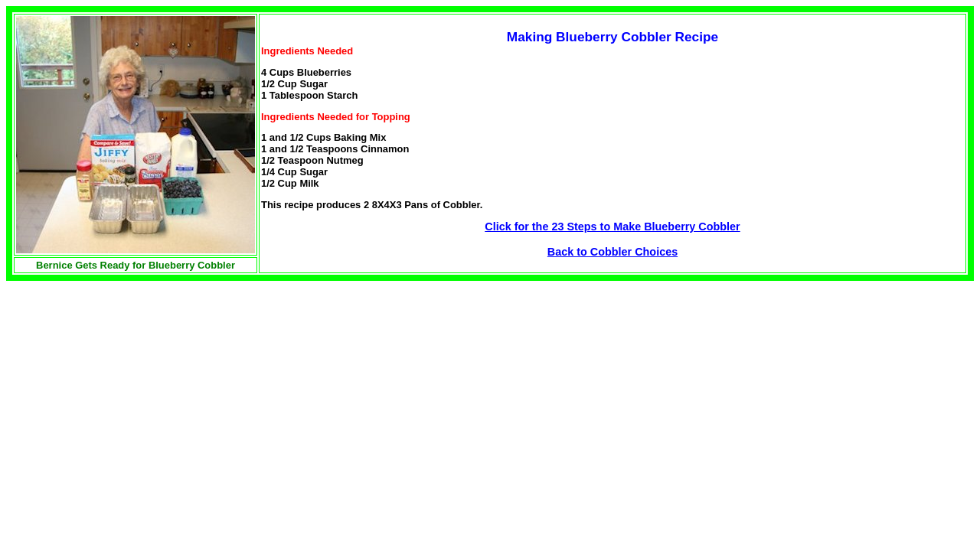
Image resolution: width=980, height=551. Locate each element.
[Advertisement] (135, 388)
